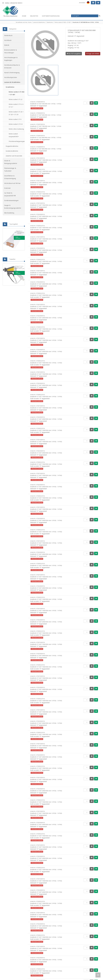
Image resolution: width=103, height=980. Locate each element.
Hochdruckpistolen (11, 77)
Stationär (7, 188)
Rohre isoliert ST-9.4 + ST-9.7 (16, 106)
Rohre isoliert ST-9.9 (16, 124)
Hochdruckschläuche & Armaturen (12, 66)
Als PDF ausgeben (74, 54)
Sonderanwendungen (11, 200)
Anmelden (82, 3)
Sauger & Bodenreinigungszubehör (13, 207)
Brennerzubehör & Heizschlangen (11, 51)
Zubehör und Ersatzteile (14, 156)
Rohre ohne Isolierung (16, 129)
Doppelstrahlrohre (12, 146)
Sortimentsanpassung (51, 16)
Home (24, 16)
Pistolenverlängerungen (17, 141)
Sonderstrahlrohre (12, 151)
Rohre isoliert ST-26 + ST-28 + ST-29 (16, 113)
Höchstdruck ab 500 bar (12, 183)
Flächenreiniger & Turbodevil (10, 170)
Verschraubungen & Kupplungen (11, 59)
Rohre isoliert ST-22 (15, 99)
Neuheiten (34, 16)
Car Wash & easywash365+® (10, 194)
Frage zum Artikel (93, 54)
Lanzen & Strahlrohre (39, 22)
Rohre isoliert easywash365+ (14, 135)
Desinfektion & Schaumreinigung (10, 177)
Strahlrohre (50, 22)
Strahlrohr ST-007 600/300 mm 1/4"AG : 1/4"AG (86, 22)
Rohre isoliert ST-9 (15, 119)
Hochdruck (8, 40)
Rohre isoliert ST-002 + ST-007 (63, 22)
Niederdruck (8, 35)
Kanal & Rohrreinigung (12, 73)
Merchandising (9, 213)
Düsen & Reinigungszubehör (11, 162)
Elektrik (7, 45)
